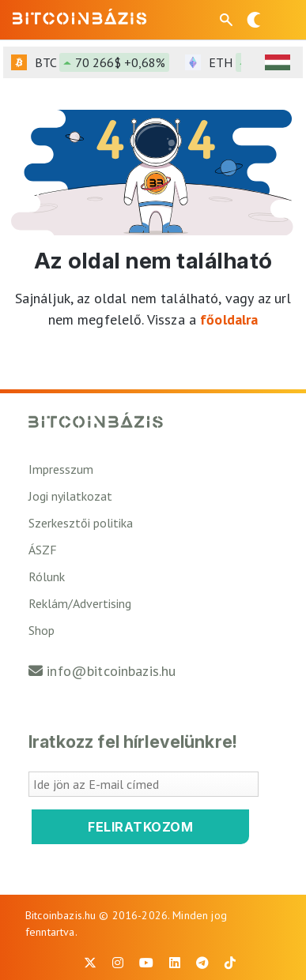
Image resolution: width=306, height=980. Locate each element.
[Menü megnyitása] (281, 20)
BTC (102, 62)
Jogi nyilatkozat (70, 496)
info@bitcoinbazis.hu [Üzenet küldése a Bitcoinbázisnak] (111, 671)
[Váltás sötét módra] (254, 20)
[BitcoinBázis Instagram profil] (118, 963)
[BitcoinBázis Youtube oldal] (146, 963)
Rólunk (47, 576)
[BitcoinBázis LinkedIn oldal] (175, 963)
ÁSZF (43, 550)
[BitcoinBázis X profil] (90, 963)
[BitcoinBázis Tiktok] (230, 963)
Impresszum (61, 469)
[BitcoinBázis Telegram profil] (202, 963)
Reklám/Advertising (80, 603)
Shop (42, 630)
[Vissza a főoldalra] (80, 17)
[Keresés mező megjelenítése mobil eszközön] (228, 20)
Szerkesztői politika (81, 523)
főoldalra (229, 319)
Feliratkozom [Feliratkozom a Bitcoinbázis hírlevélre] (140, 827)
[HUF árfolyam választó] (278, 62)
